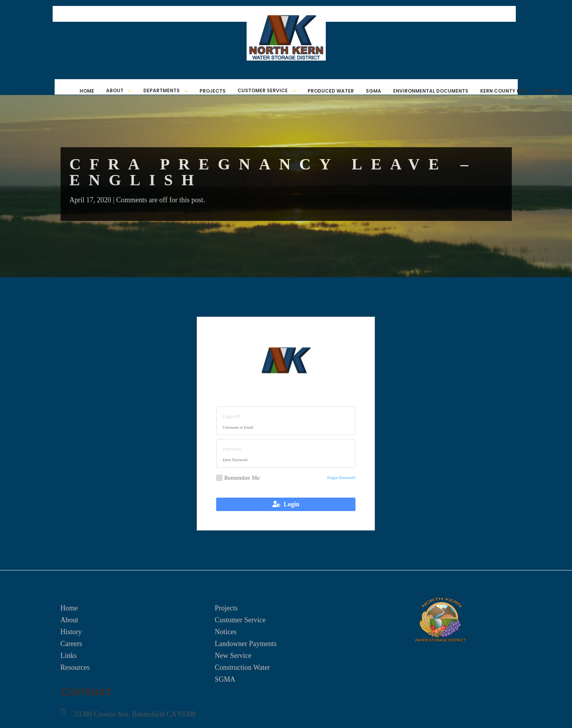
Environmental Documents (431, 91)
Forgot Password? (342, 478)
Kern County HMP (504, 91)
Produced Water (331, 91)
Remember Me (238, 478)
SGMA (373, 91)
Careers (551, 91)
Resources (75, 667)
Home (87, 91)
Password (232, 449)
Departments (162, 90)
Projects (213, 91)
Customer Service (263, 90)
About (115, 90)
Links (69, 656)
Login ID (231, 416)
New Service (233, 656)
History (71, 632)
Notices (225, 632)
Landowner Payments (245, 644)
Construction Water (242, 667)
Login (286, 504)
